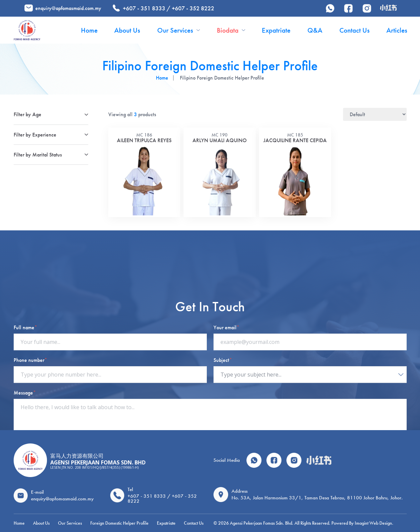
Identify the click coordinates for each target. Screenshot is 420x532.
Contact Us (355, 30)
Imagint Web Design (373, 523)
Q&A (315, 30)
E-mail (37, 492)
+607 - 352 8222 (193, 8)
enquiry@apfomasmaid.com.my (68, 8)
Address (239, 491)
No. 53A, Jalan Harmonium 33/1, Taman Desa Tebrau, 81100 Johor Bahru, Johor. (317, 498)
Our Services (179, 30)
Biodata (231, 30)
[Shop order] (375, 114)
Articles (397, 30)
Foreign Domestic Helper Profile (119, 523)
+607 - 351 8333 (144, 8)
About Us (127, 30)
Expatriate (276, 30)
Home (89, 30)
